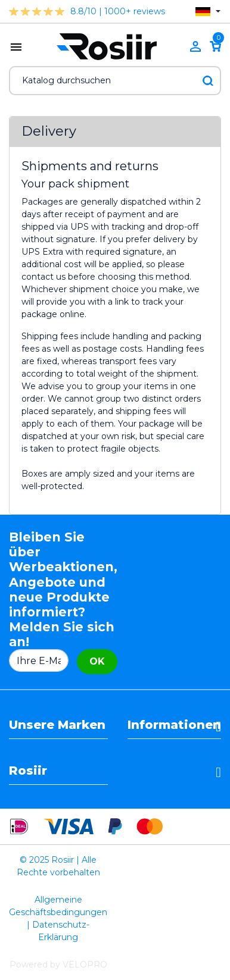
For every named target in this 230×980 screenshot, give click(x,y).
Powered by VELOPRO (58, 965)
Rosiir (28, 771)
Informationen (174, 725)
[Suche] (115, 81)
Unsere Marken (57, 725)
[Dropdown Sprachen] (208, 12)
